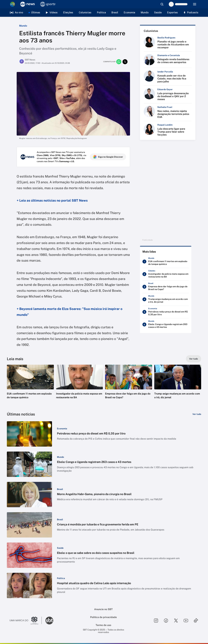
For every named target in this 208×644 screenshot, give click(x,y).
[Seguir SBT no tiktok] (196, 621)
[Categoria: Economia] (62, 429)
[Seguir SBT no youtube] (186, 621)
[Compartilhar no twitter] (125, 62)
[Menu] (195, 4)
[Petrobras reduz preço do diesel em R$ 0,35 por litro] (166, 312)
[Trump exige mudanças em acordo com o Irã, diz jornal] (166, 299)
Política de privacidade (103, 617)
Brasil (115, 13)
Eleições (68, 13)
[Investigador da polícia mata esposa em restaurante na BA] (166, 274)
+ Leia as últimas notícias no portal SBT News (52, 200)
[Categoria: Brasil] (60, 489)
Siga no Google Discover (108, 157)
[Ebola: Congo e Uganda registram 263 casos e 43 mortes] (166, 325)
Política (101, 13)
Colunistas (85, 13)
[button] (30, 386)
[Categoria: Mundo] (60, 457)
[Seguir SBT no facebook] (166, 621)
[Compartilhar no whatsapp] (119, 62)
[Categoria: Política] (61, 578)
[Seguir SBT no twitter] (176, 621)
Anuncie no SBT (103, 609)
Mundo (145, 13)
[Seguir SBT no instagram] (156, 621)
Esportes (173, 13)
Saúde (158, 13)
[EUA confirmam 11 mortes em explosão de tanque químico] (166, 262)
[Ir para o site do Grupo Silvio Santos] (26, 621)
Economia (129, 13)
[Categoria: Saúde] (60, 548)
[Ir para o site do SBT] (49, 621)
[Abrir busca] (162, 4)
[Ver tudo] (194, 359)
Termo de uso (103, 625)
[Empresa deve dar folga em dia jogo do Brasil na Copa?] (166, 287)
